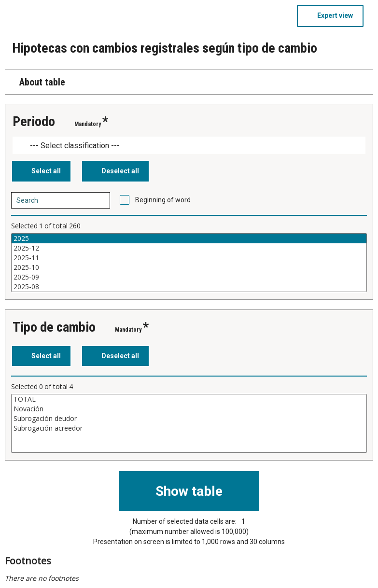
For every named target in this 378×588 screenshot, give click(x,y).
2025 (189, 238)
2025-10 (189, 267)
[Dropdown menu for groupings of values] (189, 146)
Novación (189, 409)
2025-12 (189, 248)
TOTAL (189, 399)
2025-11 (189, 258)
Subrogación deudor (189, 419)
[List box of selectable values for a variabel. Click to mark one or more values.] (189, 263)
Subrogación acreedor (189, 428)
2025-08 (189, 287)
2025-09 (189, 277)
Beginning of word (163, 200)
